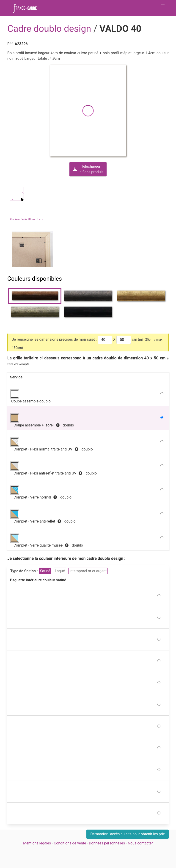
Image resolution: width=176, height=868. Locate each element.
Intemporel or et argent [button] (88, 571)
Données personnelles (107, 843)
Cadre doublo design (50, 29)
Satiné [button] (45, 571)
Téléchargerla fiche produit (88, 169)
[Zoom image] (33, 249)
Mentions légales (37, 843)
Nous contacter (140, 843)
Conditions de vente (70, 843)
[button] (163, 6)
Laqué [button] (60, 571)
